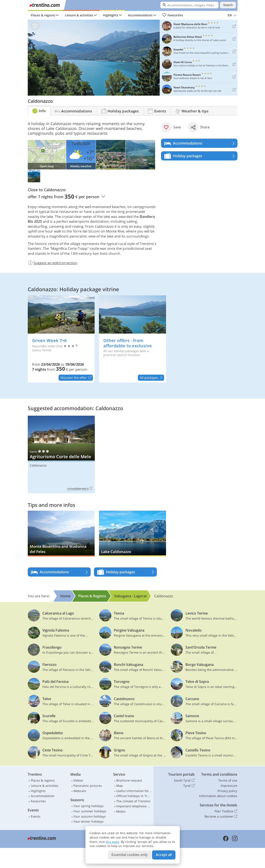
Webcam (80, 791)
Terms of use (228, 780)
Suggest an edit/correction (53, 263)
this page (112, 842)
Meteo (121, 811)
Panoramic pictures (88, 786)
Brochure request (129, 780)
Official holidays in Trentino (134, 796)
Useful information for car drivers (134, 791)
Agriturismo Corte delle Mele (61, 455)
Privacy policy (227, 791)
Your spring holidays (88, 806)
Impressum (229, 786)
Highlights (111, 15)
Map (120, 786)
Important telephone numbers (134, 806)
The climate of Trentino (133, 801)
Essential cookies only (130, 855)
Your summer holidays (90, 811)
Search (228, 5)
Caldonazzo (38, 465)
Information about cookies (218, 796)
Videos (78, 780)
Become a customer (221, 816)
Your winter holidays (88, 821)
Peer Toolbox (226, 811)
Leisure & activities (79, 15)
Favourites (173, 15)
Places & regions (43, 15)
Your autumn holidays (90, 816)
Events (36, 816)
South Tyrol (184, 780)
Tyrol (189, 786)
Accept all (164, 855)
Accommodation (140, 15)
